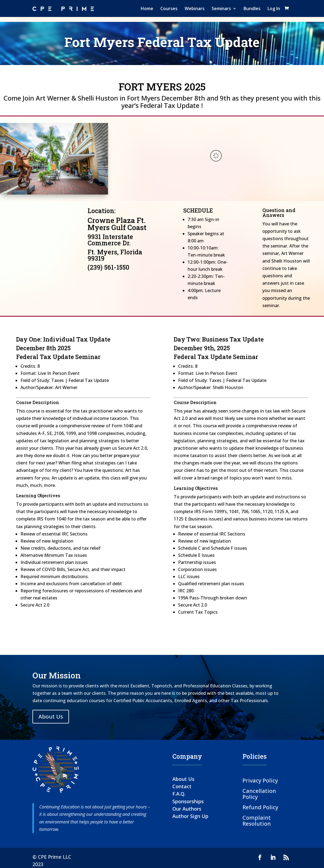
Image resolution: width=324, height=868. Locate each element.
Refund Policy (260, 807)
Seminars (221, 8)
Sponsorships (188, 801)
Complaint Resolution (257, 820)
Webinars (195, 8)
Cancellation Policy (259, 794)
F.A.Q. (179, 794)
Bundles (252, 8)
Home (147, 8)
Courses (169, 8)
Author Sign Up (190, 816)
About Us (51, 717)
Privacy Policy (260, 780)
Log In (274, 8)
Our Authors (187, 809)
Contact (182, 786)
